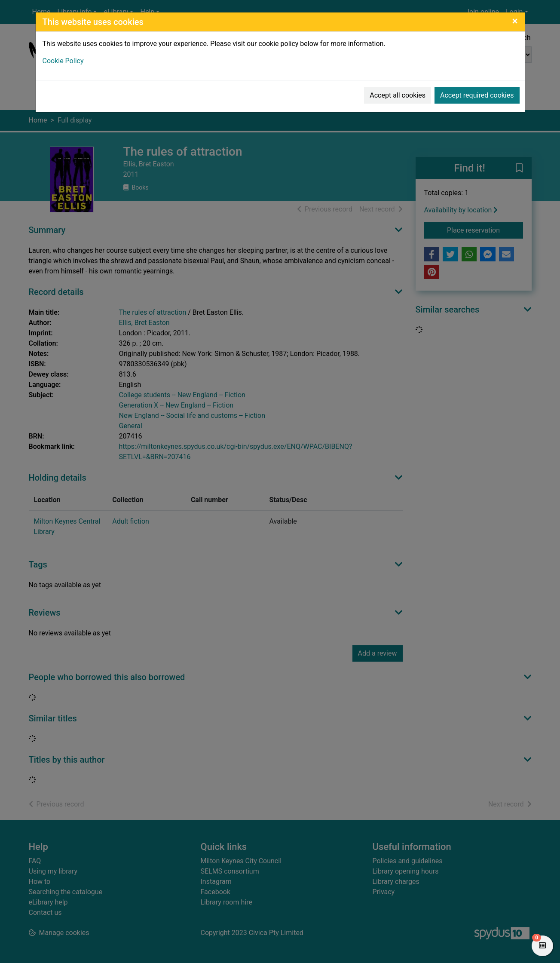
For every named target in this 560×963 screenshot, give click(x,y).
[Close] (515, 21)
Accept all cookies (398, 95)
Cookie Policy (63, 61)
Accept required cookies (477, 95)
